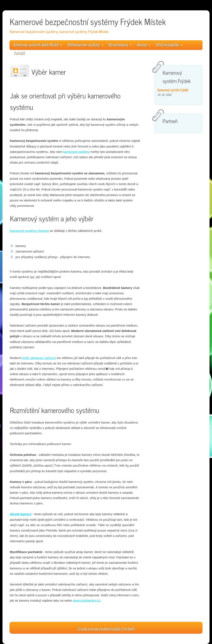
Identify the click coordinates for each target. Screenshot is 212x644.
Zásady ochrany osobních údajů (99, 629)
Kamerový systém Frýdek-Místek (38, 45)
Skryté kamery (21, 514)
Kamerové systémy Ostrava (29, 231)
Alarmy (144, 45)
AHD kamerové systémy (85, 45)
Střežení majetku (169, 45)
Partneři (129, 629)
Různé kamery (120, 45)
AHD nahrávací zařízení (39, 358)
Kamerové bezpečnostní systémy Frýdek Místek (88, 21)
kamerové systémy (76, 152)
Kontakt (19, 53)
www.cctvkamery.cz (87, 600)
